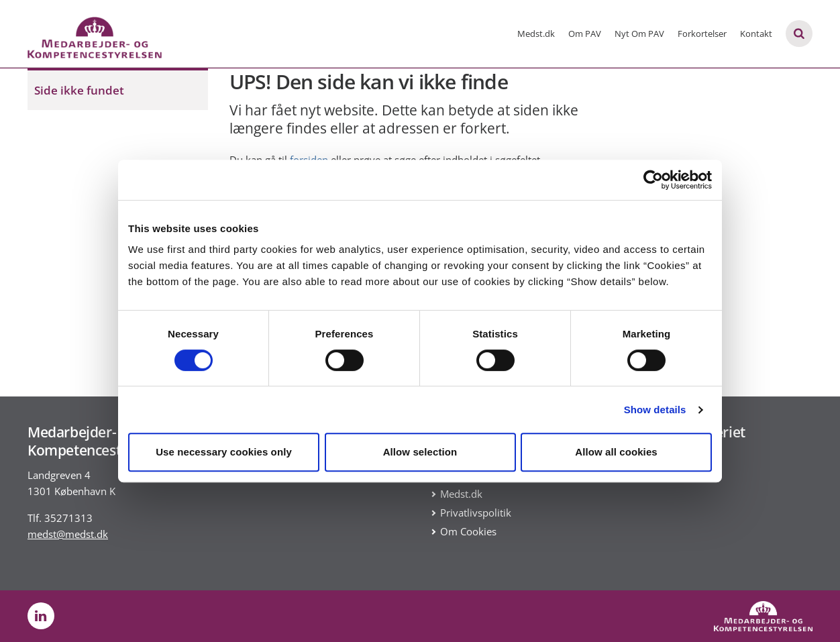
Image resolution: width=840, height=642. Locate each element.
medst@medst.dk (68, 534)
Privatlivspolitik (476, 513)
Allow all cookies (616, 452)
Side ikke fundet (79, 90)
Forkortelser (702, 34)
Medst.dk (536, 34)
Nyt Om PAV (639, 34)
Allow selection (420, 452)
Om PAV (585, 34)
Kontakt (756, 34)
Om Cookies (468, 531)
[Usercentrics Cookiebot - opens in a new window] (653, 180)
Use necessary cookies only (224, 452)
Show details (655, 410)
